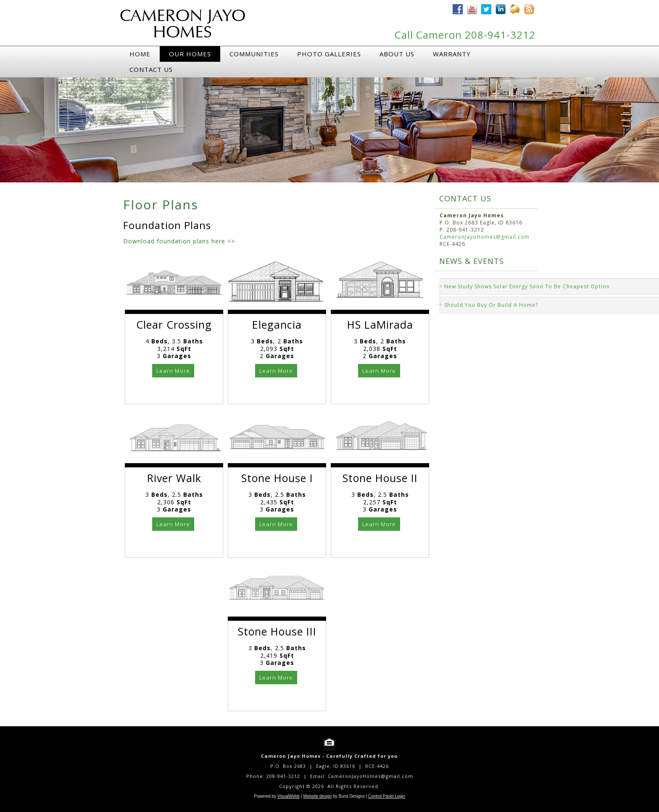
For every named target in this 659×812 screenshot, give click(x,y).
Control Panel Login (387, 796)
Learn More (173, 371)
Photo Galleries (329, 54)
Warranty (452, 54)
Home (140, 54)
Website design (317, 796)
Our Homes (190, 54)
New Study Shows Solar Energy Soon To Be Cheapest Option (527, 286)
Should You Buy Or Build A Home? (491, 305)
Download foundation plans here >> (179, 241)
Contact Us (151, 69)
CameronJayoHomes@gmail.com (485, 237)
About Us (397, 54)
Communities (254, 54)
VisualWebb (289, 796)
